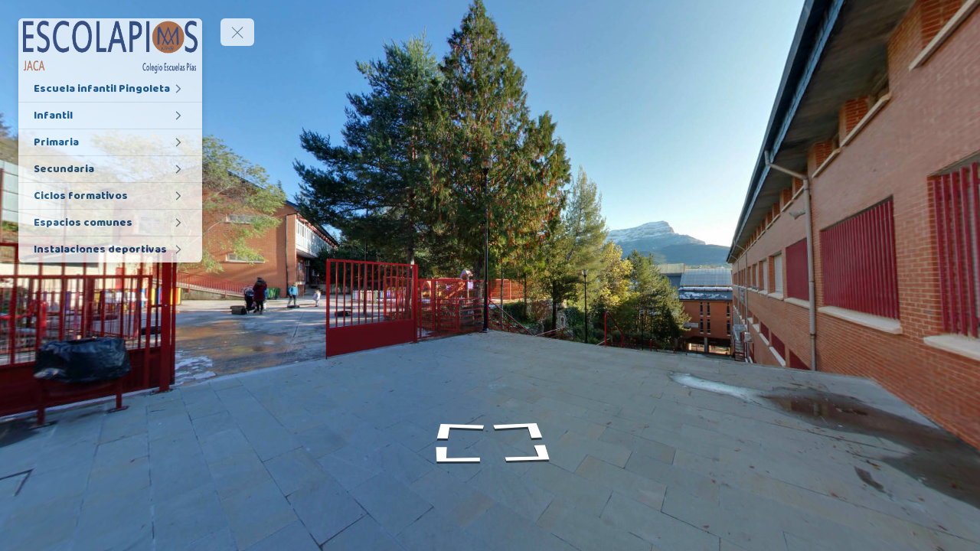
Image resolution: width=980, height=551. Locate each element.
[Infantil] (110, 116)
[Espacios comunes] (110, 223)
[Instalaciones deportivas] (110, 249)
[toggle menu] (237, 32)
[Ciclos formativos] (110, 196)
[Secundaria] (110, 169)
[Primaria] (110, 142)
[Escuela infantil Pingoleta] (110, 89)
